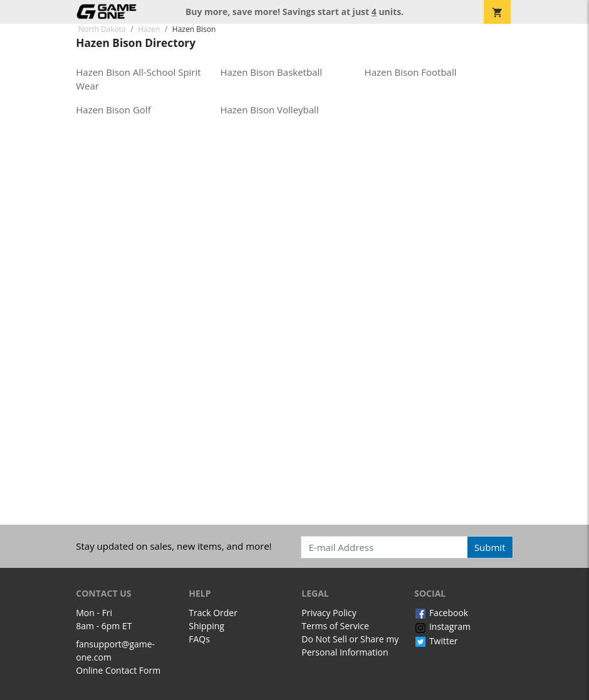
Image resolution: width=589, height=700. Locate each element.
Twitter (436, 641)
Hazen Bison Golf (113, 110)
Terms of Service (335, 626)
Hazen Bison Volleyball (269, 110)
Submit (490, 547)
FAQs (199, 639)
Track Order (213, 613)
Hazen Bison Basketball (271, 72)
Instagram (442, 626)
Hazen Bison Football (411, 72)
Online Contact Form (118, 670)
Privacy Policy (329, 613)
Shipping (206, 626)
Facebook (441, 613)
